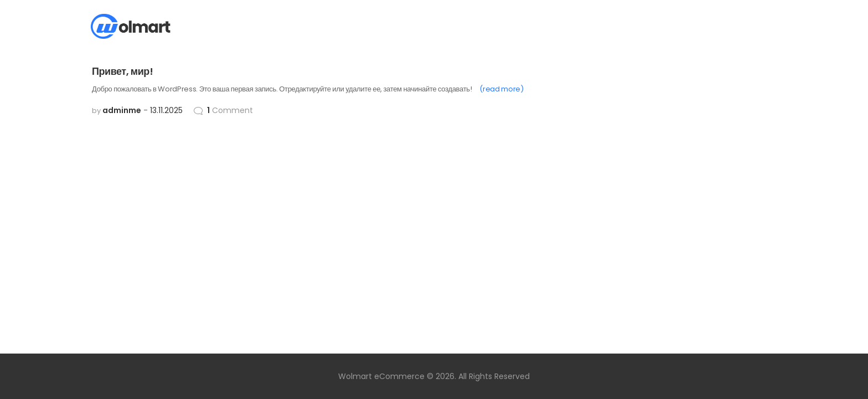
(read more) (501, 89)
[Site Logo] (131, 26)
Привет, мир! (122, 71)
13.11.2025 (166, 110)
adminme (122, 110)
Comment (230, 110)
